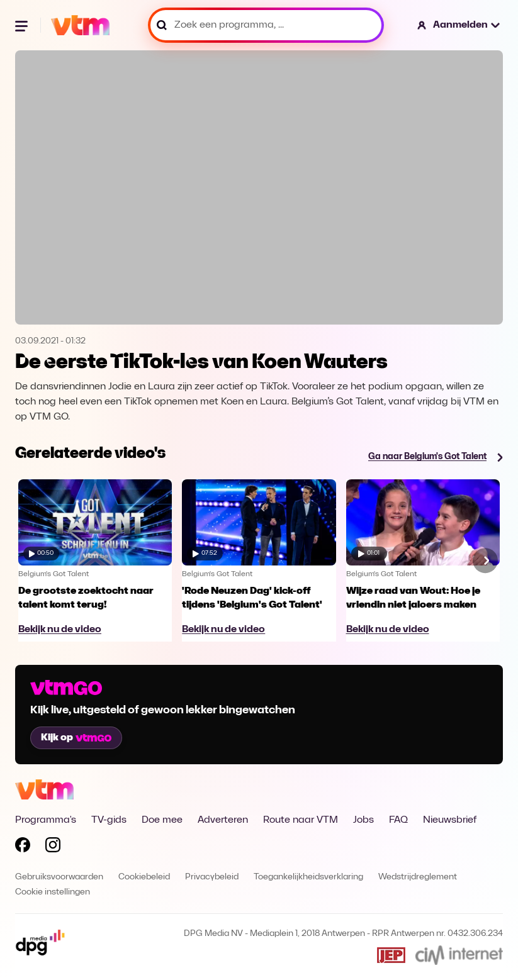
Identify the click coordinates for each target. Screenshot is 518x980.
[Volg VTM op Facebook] (23, 847)
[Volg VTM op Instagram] (53, 847)
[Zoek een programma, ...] (266, 25)
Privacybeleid (212, 877)
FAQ (398, 820)
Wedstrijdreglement (418, 877)
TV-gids (109, 820)
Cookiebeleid (144, 877)
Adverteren (223, 820)
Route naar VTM (301, 820)
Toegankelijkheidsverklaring (308, 877)
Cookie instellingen (53, 892)
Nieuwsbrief (450, 820)
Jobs (363, 820)
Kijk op (76, 738)
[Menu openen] (23, 25)
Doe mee (162, 820)
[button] (459, 25)
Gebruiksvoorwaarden (59, 877)
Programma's (46, 820)
